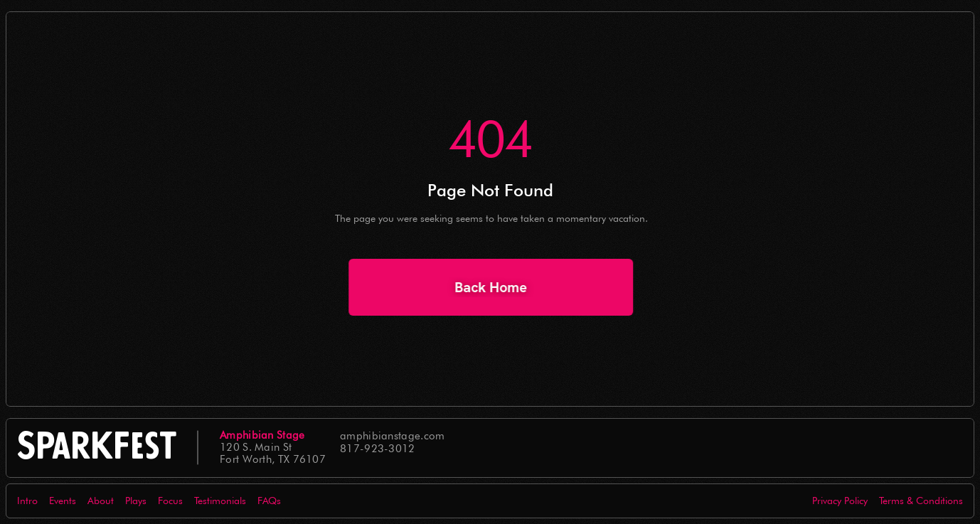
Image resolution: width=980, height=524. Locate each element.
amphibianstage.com (392, 436)
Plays (136, 501)
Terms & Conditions (921, 501)
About (101, 501)
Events (63, 501)
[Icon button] (898, 448)
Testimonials (220, 501)
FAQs (269, 501)
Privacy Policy (840, 501)
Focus (170, 501)
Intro (27, 501)
